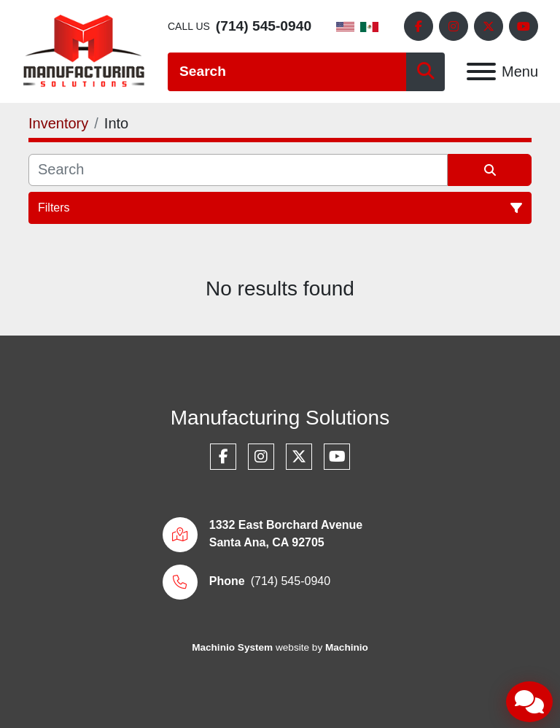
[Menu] (481, 71)
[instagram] (454, 26)
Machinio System (232, 647)
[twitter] (489, 26)
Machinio (347, 647)
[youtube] (524, 26)
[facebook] (419, 26)
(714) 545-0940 (264, 26)
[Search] (287, 72)
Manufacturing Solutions (280, 418)
